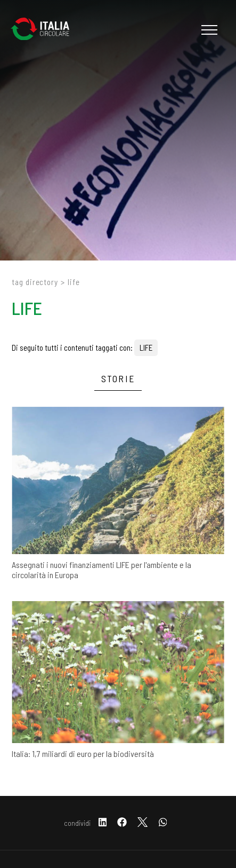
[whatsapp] (163, 823)
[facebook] (122, 823)
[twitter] (143, 823)
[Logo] (45, 30)
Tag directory (35, 282)
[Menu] (208, 30)
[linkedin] (103, 823)
